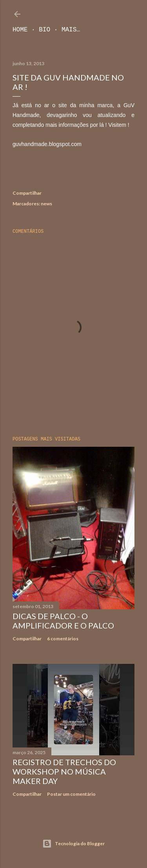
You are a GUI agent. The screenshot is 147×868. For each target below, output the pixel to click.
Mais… (71, 30)
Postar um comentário (71, 794)
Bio (44, 30)
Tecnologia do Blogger (73, 844)
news (46, 204)
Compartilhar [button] (27, 193)
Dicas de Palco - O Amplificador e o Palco (63, 621)
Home (20, 30)
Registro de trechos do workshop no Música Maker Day (64, 771)
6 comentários (63, 639)
